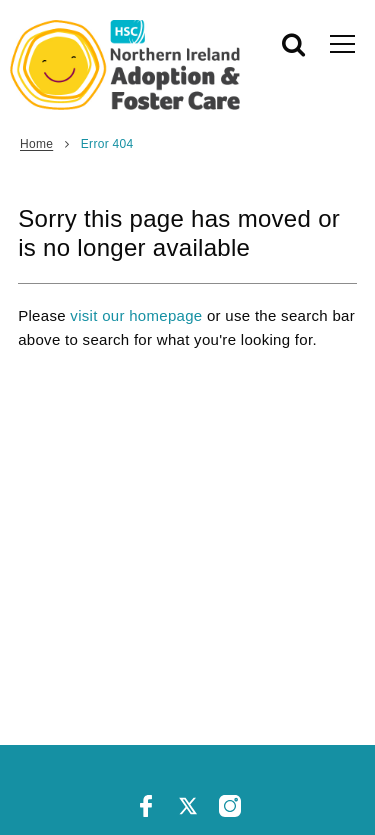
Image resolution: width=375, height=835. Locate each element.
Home (36, 144)
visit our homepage (136, 315)
